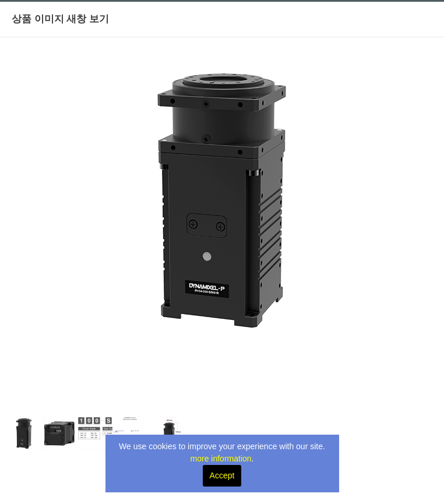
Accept (222, 475)
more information (221, 459)
